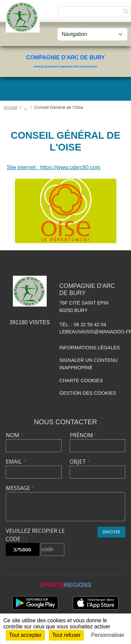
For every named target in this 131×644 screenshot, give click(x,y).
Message (20, 488)
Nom (15, 435)
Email (16, 462)
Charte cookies (81, 380)
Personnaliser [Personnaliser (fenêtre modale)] (108, 635)
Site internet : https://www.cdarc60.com (54, 167)
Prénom (84, 435)
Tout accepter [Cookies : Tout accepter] (25, 635)
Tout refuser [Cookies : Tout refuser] (66, 635)
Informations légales (90, 348)
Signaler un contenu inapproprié (89, 364)
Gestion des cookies (88, 393)
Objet (80, 462)
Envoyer (111, 532)
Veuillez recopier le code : (35, 535)
